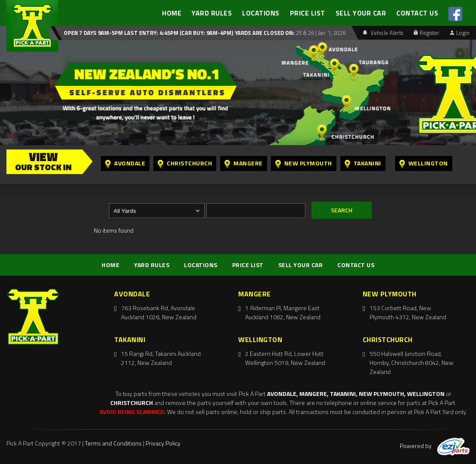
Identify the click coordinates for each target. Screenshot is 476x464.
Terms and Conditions (113, 443)
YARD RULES (212, 13)
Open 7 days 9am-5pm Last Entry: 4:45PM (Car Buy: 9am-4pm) (148, 33)
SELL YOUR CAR (361, 13)
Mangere (244, 163)
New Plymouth (304, 163)
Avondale (125, 163)
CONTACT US (417, 13)
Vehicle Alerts (383, 33)
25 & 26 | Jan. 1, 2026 (320, 33)
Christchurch (185, 163)
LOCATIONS (261, 13)
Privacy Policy (163, 443)
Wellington (424, 163)
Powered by (435, 446)
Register (426, 33)
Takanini (363, 163)
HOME (172, 13)
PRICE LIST (308, 13)
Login (460, 33)
